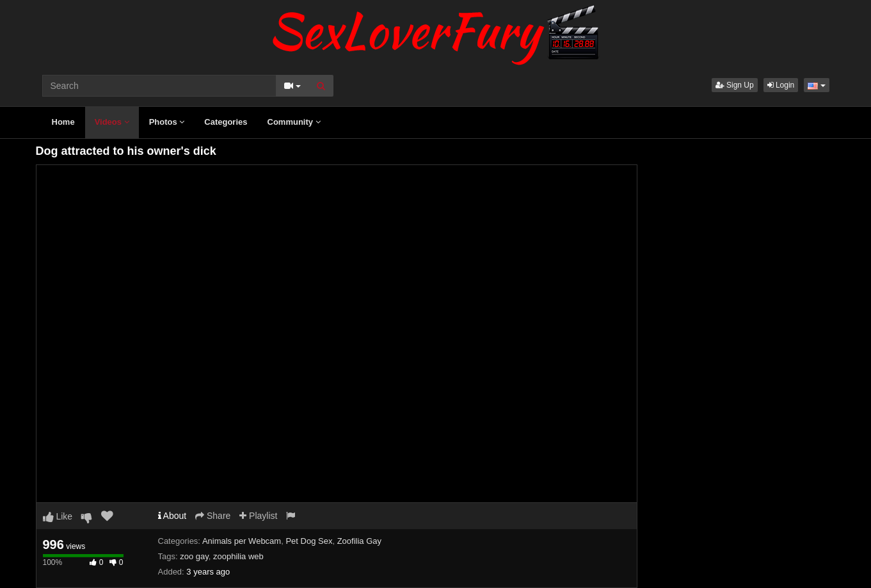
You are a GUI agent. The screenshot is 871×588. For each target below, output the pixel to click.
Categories (226, 122)
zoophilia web (238, 556)
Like (58, 516)
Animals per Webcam (242, 541)
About (172, 516)
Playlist (258, 516)
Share (213, 516)
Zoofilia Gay (359, 541)
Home (63, 122)
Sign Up (735, 85)
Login (781, 85)
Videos (112, 122)
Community (294, 122)
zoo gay (194, 556)
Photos (167, 122)
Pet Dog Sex (309, 541)
